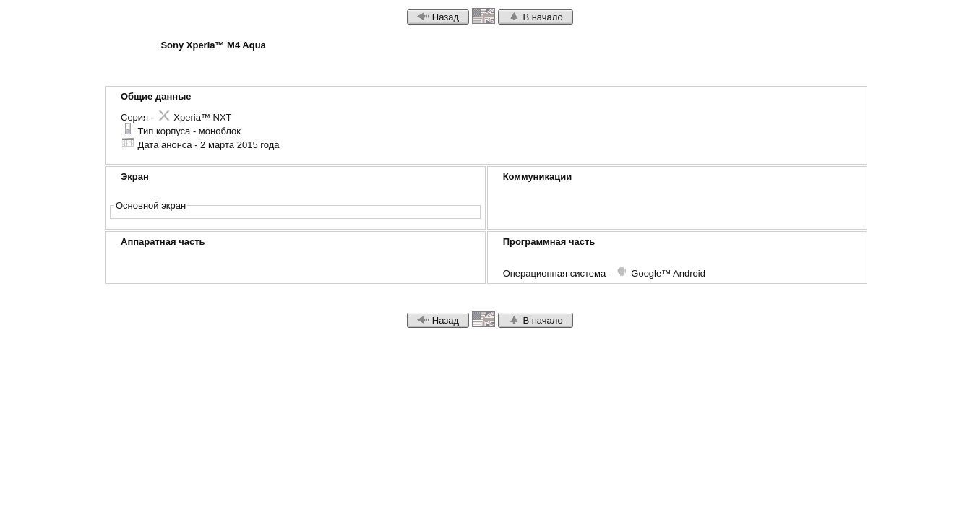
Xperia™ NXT (194, 117)
